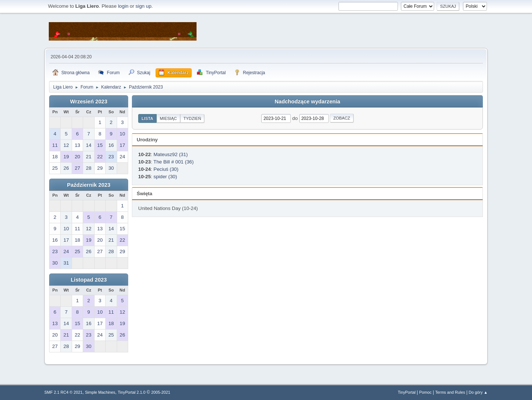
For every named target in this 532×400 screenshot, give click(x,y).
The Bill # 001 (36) (173, 162)
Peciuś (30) (166, 169)
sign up (144, 6)
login (123, 6)
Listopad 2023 (89, 280)
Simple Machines (100, 392)
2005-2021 (161, 392)
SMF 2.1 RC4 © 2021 (63, 392)
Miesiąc (168, 118)
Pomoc (426, 392)
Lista (147, 118)
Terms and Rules (450, 392)
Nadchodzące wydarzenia (307, 101)
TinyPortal (407, 392)
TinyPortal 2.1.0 (132, 392)
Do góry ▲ (478, 392)
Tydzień (192, 118)
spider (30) (166, 177)
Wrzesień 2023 (89, 101)
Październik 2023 (88, 185)
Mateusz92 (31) (171, 154)
